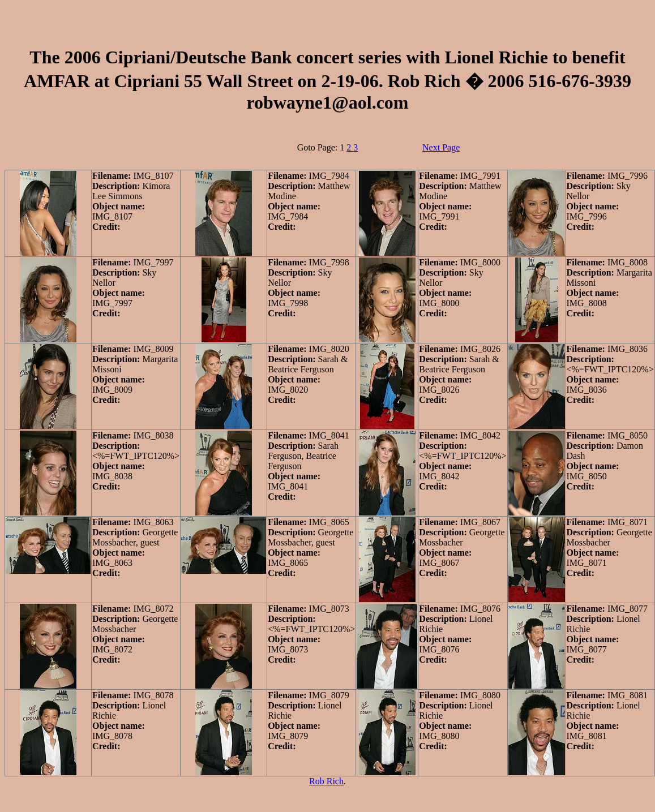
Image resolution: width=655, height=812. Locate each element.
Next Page (441, 147)
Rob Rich (326, 781)
